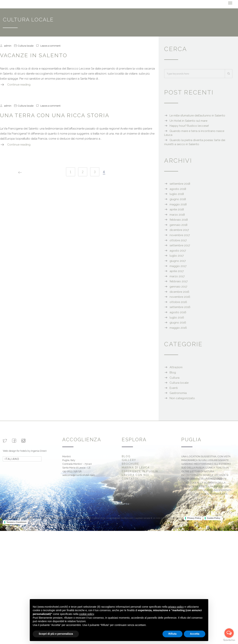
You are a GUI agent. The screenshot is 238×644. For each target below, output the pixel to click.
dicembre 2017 (179, 230)
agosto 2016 (178, 312)
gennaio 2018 (178, 225)
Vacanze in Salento (34, 55)
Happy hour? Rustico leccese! (189, 126)
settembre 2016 (180, 307)
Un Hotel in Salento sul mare (188, 121)
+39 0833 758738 (72, 471)
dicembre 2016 (179, 292)
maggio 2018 (178, 204)
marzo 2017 (177, 276)
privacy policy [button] (176, 607)
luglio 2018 (177, 194)
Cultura (175, 378)
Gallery (129, 460)
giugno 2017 (178, 261)
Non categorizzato (182, 398)
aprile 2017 (177, 271)
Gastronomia (178, 393)
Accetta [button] (195, 634)
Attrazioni (176, 367)
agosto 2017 (178, 251)
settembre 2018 (180, 184)
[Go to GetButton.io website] (229, 640)
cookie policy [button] (87, 614)
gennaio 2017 (178, 287)
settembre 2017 (180, 245)
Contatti (130, 479)
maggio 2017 (178, 266)
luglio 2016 (177, 318)
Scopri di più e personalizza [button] (56, 634)
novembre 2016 (180, 297)
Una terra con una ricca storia (55, 115)
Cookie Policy (214, 518)
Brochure (130, 464)
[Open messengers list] (229, 633)
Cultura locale (26, 46)
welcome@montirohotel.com (79, 475)
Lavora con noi (135, 475)
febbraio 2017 (179, 281)
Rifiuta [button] (173, 634)
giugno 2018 (178, 199)
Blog (173, 372)
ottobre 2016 (178, 302)
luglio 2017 (177, 256)
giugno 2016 (178, 323)
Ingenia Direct (39, 451)
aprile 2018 (177, 209)
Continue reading (19, 85)
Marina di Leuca (136, 468)
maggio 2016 (178, 328)
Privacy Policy (194, 518)
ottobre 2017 (178, 240)
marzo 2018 (177, 215)
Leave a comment (50, 46)
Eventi (174, 388)
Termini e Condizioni (16, 522)
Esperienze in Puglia (140, 471)
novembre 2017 (180, 235)
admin (8, 46)
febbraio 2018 (179, 220)
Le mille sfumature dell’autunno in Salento (197, 116)
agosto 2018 (178, 189)
